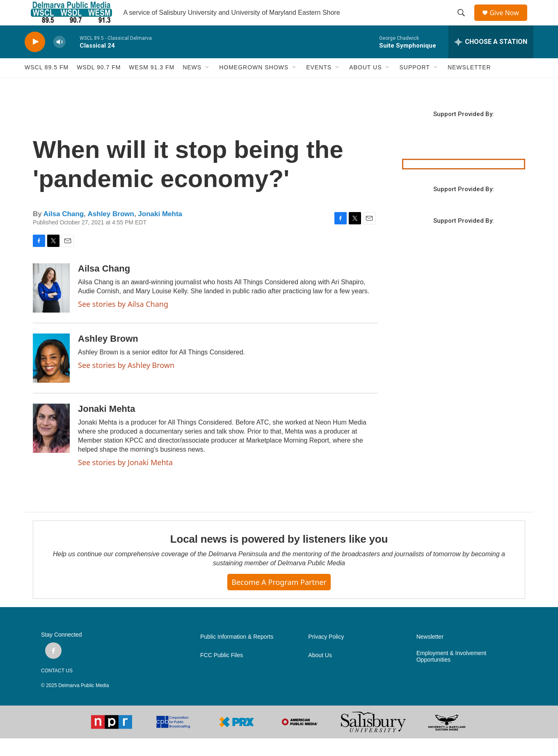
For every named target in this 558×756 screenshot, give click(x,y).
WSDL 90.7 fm (99, 85)
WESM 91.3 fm (152, 85)
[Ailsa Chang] (51, 306)
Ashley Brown (111, 232)
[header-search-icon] (464, 22)
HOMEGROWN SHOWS (254, 85)
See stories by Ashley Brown (126, 383)
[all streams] (491, 59)
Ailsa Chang (64, 232)
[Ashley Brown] (51, 376)
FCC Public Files (222, 673)
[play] (35, 60)
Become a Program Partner (279, 600)
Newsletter (430, 655)
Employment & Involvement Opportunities (451, 675)
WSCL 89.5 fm (47, 85)
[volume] (59, 60)
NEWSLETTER (469, 85)
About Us (320, 673)
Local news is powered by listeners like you (279, 557)
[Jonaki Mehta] (51, 446)
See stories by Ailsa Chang (123, 322)
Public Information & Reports (237, 655)
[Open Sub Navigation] (208, 85)
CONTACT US (57, 688)
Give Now (509, 22)
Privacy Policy (326, 655)
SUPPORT (414, 85)
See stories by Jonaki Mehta (125, 480)
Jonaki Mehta (160, 232)
